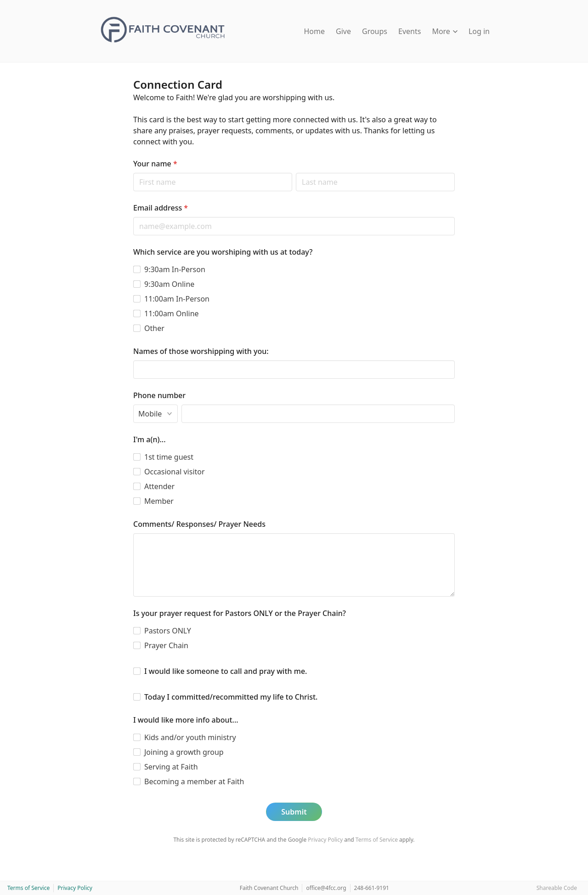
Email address (161, 208)
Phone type (133, 404)
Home (315, 31)
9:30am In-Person (175, 269)
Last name (296, 173)
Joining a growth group (184, 752)
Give (343, 31)
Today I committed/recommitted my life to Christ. (231, 697)
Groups (375, 31)
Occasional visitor (175, 472)
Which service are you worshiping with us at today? (223, 252)
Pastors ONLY (168, 631)
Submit (294, 812)
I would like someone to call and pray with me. (226, 671)
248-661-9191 (372, 888)
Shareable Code (557, 888)
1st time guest (169, 457)
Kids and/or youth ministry (190, 737)
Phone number (159, 395)
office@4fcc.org (326, 888)
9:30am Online (169, 284)
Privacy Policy (325, 840)
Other (154, 328)
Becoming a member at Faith (194, 781)
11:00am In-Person (177, 299)
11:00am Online (172, 314)
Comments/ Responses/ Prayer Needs (199, 524)
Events (410, 31)
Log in (479, 31)
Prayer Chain (166, 645)
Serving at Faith (171, 767)
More (445, 31)
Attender (159, 486)
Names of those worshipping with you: (201, 351)
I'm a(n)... (150, 439)
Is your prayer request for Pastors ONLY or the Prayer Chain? (240, 613)
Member (159, 501)
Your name (155, 164)
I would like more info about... (186, 720)
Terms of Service (377, 840)
